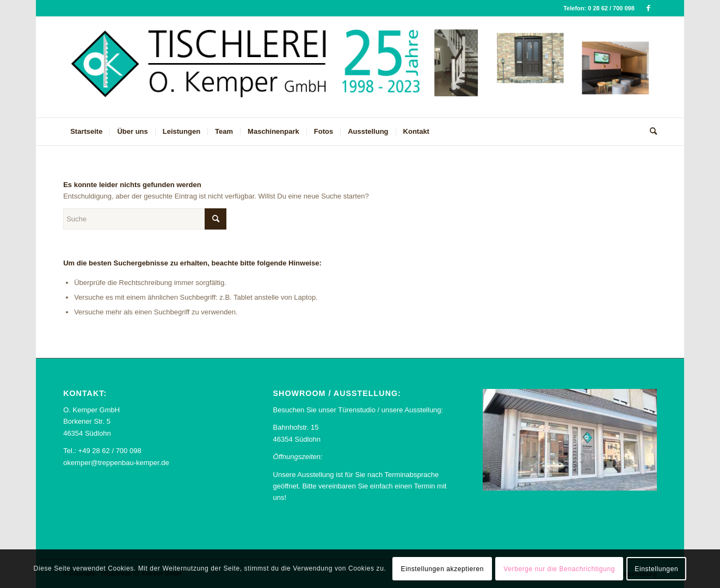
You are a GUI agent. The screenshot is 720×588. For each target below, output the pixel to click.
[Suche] (650, 132)
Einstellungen (656, 569)
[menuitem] (86, 132)
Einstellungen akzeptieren (442, 569)
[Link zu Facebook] (649, 8)
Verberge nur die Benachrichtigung (559, 569)
